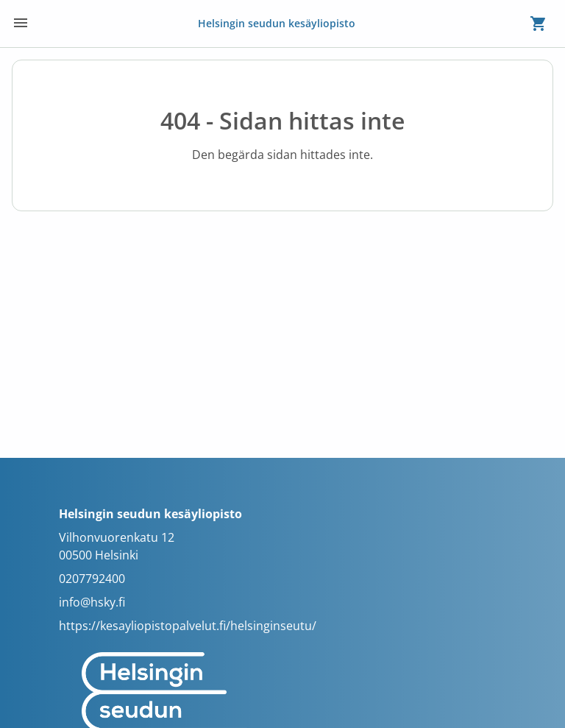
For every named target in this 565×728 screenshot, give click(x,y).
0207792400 (92, 579)
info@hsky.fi (92, 602)
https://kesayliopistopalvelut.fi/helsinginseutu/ (188, 626)
